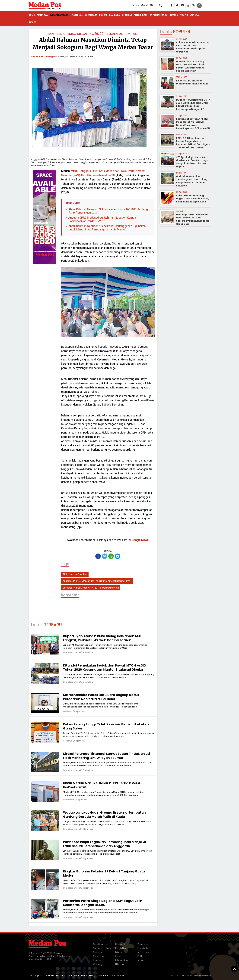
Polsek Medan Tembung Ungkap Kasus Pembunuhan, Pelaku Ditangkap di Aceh (193, 199)
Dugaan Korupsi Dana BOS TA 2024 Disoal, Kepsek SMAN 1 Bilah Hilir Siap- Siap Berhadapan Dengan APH (193, 104)
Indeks (32, 22)
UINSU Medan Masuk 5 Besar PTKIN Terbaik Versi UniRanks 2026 (101, 785)
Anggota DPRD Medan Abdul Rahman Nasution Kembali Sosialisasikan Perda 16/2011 (103, 219)
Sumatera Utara (59, 15)
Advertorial (143, 952)
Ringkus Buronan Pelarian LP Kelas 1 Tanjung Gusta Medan (104, 873)
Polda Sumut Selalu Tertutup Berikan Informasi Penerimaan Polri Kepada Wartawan (193, 47)
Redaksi (50, 975)
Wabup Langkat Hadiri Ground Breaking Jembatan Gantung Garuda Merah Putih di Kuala (104, 815)
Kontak (120, 975)
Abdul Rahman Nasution (96, 175)
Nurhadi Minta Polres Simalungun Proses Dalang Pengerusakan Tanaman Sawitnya (192, 181)
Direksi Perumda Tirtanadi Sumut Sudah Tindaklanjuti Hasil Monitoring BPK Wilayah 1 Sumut (106, 756)
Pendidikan (140, 15)
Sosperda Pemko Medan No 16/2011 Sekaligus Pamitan (93, 34)
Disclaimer (103, 975)
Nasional (77, 15)
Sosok (118, 956)
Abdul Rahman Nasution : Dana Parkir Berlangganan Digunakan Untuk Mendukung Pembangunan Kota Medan (107, 228)
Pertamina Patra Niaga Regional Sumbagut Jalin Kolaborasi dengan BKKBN (103, 903)
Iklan (112, 975)
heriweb (207, 975)
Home (32, 15)
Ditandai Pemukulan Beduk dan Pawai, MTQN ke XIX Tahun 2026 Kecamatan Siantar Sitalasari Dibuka (105, 667)
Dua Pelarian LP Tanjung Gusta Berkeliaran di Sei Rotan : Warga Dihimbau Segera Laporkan (190, 66)
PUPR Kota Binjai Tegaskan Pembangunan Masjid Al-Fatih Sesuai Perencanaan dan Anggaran (105, 844)
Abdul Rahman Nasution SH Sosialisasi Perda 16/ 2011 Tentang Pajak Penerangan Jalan (108, 211)
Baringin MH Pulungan (43, 57)
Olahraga (114, 15)
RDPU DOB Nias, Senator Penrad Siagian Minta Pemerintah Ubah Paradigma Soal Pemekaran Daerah (193, 143)
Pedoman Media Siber (67, 975)
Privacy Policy (88, 975)
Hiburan (173, 15)
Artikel (141, 960)
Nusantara (91, 15)
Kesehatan (143, 944)
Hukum (103, 15)
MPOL (75, 171)
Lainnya (194, 15)
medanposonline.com (188, 975)
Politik (184, 15)
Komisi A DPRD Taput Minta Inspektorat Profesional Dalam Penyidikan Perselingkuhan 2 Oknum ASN (193, 124)
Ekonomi (127, 15)
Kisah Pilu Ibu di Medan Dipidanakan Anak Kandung (192, 82)
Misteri (119, 952)
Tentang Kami (36, 975)
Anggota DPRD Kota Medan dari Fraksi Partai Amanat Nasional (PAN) (97, 581)
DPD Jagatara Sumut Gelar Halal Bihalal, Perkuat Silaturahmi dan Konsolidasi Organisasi (193, 219)
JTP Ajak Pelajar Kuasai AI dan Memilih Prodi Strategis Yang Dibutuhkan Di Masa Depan (192, 162)
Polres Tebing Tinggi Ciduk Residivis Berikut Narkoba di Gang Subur (107, 726)
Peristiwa (42, 15)
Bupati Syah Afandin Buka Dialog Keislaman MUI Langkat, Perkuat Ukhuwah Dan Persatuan (102, 638)
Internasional (159, 15)
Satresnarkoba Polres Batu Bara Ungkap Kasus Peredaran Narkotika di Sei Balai (101, 697)
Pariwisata (143, 948)
